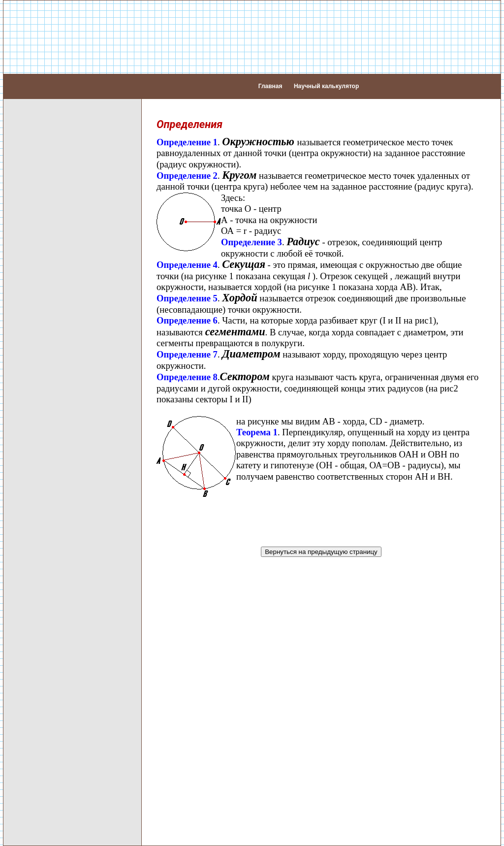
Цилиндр (30, 607)
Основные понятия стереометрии (48, 284)
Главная (270, 82)
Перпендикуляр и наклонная (65, 197)
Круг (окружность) (46, 209)
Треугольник (36, 220)
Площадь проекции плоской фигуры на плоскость (64, 544)
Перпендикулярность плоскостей (52, 523)
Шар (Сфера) (38, 631)
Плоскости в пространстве (62, 483)
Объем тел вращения (52, 643)
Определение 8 (187, 368)
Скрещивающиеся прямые (62, 347)
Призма (27, 584)
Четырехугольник (45, 232)
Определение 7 (187, 346)
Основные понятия (48, 141)
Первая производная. (74, 727)
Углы (22, 164)
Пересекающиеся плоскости (65, 495)
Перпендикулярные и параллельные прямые (55, 180)
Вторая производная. (73, 740)
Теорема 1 (257, 423)
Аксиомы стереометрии (56, 300)
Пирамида (32, 572)
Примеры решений (47, 667)
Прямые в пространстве (57, 312)
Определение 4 (187, 256)
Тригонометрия (41, 780)
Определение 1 (187, 133)
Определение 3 (252, 234)
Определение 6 (187, 311)
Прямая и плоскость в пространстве (53, 364)
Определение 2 (187, 167)
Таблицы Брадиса (46, 690)
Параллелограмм (45, 244)
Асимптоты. (56, 714)
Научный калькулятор (326, 82)
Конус (24, 619)
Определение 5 (187, 290)
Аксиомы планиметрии (55, 152)
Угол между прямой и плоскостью (52, 426)
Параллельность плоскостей (66, 507)
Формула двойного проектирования (47, 467)
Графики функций (67, 754)
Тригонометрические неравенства (51, 797)
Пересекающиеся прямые (61, 324)
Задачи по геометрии (51, 655)
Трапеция (31, 256)
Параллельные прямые (56, 336)
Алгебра (28, 117)
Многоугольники (43, 268)
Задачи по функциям (73, 767)
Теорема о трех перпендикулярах (45, 446)
